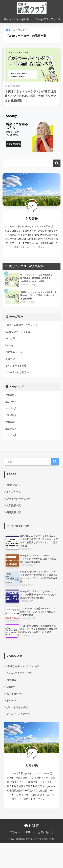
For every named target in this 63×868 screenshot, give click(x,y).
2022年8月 (11, 435)
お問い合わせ (14, 485)
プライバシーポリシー (18, 499)
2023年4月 (11, 422)
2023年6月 (11, 415)
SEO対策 (10, 339)
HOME (31, 826)
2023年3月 (11, 429)
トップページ (14, 492)
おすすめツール (14, 352)
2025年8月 (11, 395)
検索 (57, 163)
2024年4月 (11, 402)
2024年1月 (11, 409)
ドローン (10, 359)
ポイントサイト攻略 (16, 366)
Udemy (9, 345)
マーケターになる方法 (17, 372)
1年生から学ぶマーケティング (21, 325)
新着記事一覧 (14, 512)
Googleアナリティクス (18, 332)
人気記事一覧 (14, 505)
